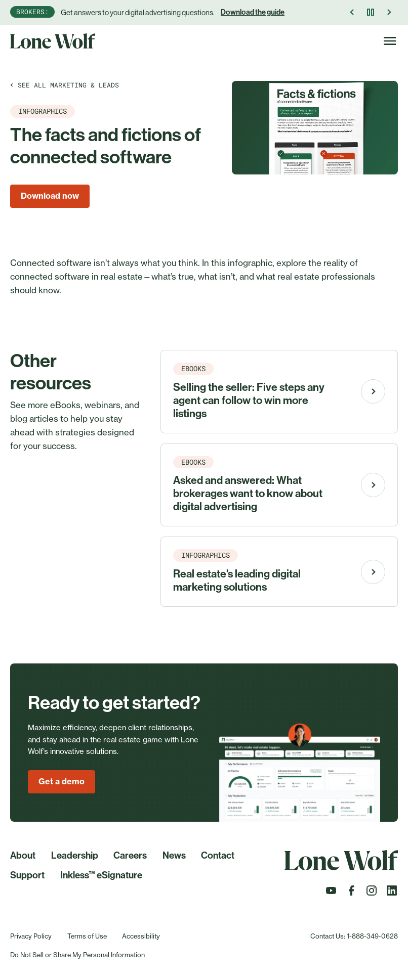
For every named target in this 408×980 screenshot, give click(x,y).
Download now (50, 196)
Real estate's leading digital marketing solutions (237, 581)
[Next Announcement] (389, 12)
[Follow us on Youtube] (331, 894)
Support (27, 875)
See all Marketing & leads (65, 85)
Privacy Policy (31, 936)
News (174, 856)
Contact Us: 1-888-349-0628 (354, 936)
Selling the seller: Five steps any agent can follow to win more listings (249, 400)
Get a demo (62, 781)
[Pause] (371, 12)
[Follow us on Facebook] (351, 894)
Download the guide (253, 12)
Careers (130, 856)
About (23, 856)
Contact (218, 856)
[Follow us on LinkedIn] (392, 894)
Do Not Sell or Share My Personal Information (77, 955)
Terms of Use (87, 936)
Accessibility (141, 936)
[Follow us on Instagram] (372, 894)
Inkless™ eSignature (101, 875)
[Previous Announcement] (352, 12)
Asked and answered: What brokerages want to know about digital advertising (248, 494)
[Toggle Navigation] (390, 41)
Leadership (75, 856)
